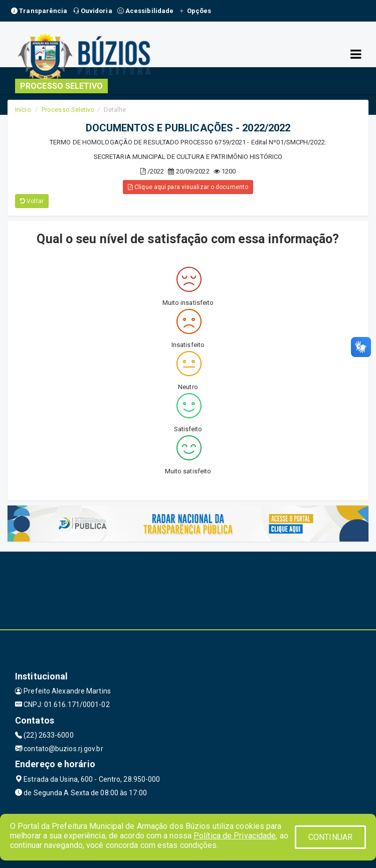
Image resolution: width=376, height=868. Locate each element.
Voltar (32, 201)
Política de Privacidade (235, 836)
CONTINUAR (330, 837)
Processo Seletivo (68, 110)
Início (23, 110)
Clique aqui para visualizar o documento (188, 187)
